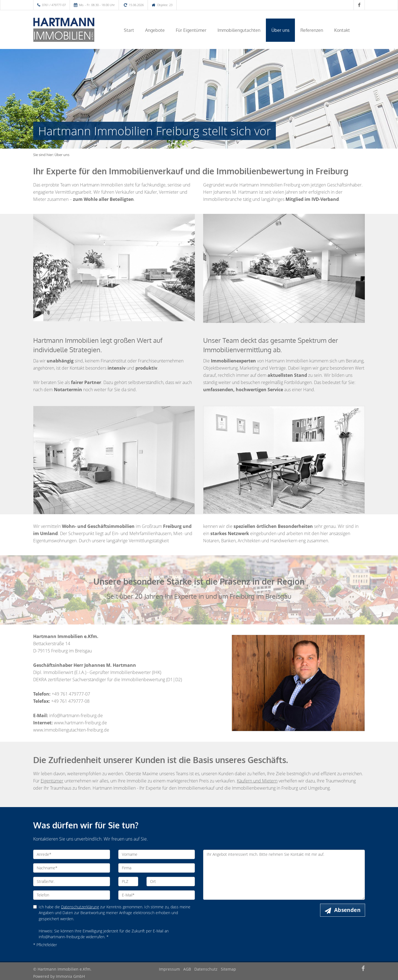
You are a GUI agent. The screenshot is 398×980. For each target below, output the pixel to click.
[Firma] (157, 868)
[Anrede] (72, 854)
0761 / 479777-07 (54, 5)
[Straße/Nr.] (72, 882)
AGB (187, 969)
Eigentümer (52, 781)
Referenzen (312, 30)
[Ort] (171, 882)
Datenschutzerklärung (80, 907)
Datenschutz (206, 969)
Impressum (169, 969)
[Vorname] (157, 854)
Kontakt (342, 30)
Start (129, 30)
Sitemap (228, 969)
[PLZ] (128, 882)
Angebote (155, 30)
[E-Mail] (157, 895)
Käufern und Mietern (257, 781)
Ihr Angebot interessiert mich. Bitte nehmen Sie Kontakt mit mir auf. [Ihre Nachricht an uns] (284, 875)
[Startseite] (72, 30)
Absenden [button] (347, 910)
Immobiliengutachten (239, 30)
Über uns (280, 30)
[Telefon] (72, 895)
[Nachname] (72, 868)
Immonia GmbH (70, 976)
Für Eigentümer (191, 30)
